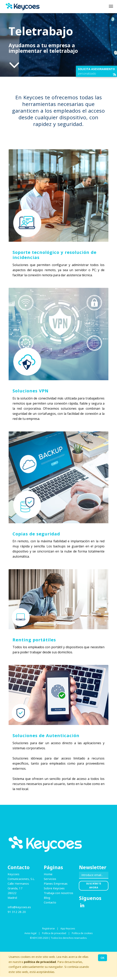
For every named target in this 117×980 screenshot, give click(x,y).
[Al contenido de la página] (14, 65)
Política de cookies (82, 933)
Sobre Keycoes (54, 888)
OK (103, 958)
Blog (47, 898)
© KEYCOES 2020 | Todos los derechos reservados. (58, 938)
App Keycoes (68, 928)
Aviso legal (30, 933)
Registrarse (49, 928)
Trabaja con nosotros (58, 893)
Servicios (50, 879)
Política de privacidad (54, 933)
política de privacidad (40, 962)
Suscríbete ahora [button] (94, 886)
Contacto (50, 902)
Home (48, 874)
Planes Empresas (56, 883)
